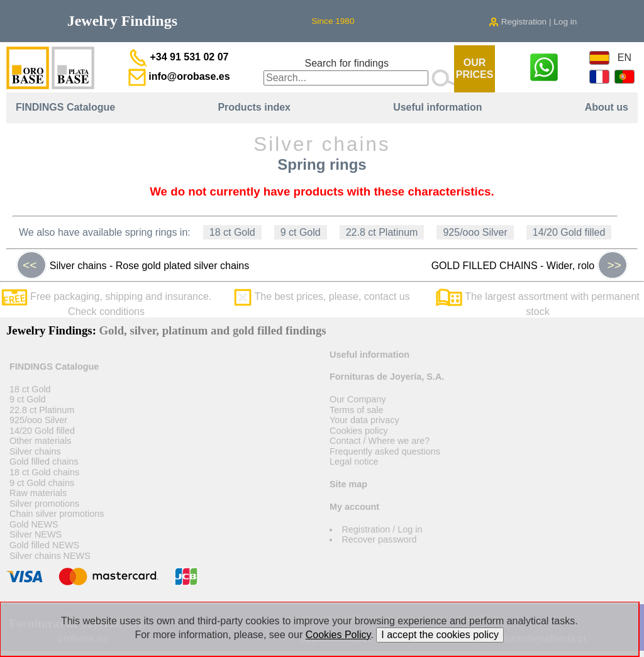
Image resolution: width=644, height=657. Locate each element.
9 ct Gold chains (42, 483)
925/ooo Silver (475, 232)
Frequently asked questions (385, 451)
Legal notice (354, 461)
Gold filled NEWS (44, 545)
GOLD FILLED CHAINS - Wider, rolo (530, 265)
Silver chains (35, 451)
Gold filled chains (44, 461)
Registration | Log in (533, 22)
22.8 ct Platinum (382, 232)
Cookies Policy (338, 635)
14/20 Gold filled (569, 232)
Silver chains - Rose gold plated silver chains (133, 265)
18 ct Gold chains (44, 472)
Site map (348, 484)
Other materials (40, 441)
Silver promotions (44, 504)
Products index (254, 107)
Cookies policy (359, 431)
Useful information (437, 107)
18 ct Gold (232, 232)
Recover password (379, 539)
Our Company (358, 399)
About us (607, 107)
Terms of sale (357, 410)
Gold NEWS (34, 524)
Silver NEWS (36, 534)
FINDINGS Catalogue (65, 107)
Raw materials (38, 493)
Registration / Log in (382, 529)
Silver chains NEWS (50, 556)
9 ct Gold (301, 232)
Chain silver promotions (57, 514)
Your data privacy (364, 420)
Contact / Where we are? (380, 441)
